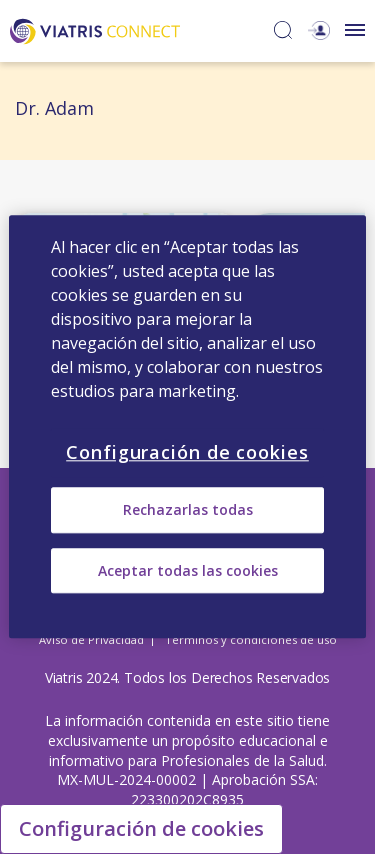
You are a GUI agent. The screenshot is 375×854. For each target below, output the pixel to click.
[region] (187, 426)
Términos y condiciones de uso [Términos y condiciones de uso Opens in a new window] (251, 639)
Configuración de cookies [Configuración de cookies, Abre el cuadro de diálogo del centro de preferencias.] (187, 452)
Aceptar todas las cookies (188, 570)
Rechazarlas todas (188, 510)
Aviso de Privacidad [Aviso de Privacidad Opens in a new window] (91, 639)
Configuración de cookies (141, 828)
